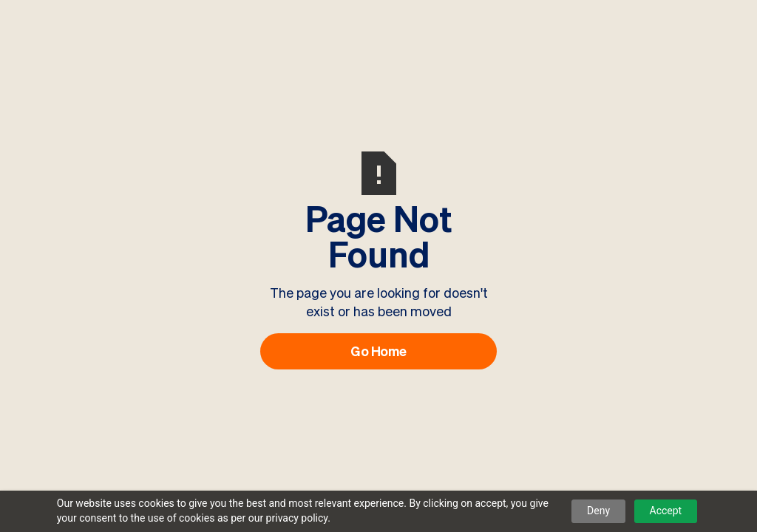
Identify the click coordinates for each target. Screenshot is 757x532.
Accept (666, 511)
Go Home (378, 351)
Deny (598, 511)
